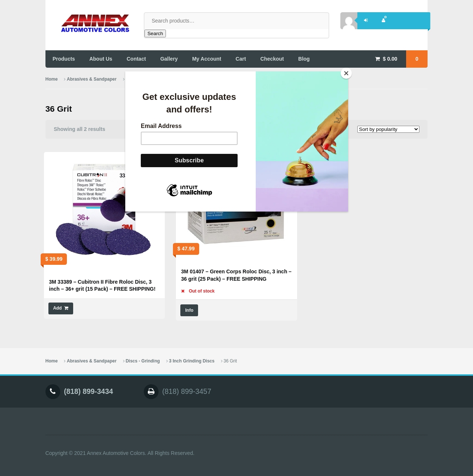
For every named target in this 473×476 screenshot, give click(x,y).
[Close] (346, 73)
